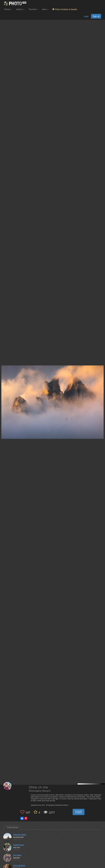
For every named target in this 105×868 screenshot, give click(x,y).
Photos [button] (8, 9)
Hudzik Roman (19, 845)
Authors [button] (20, 9)
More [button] (45, 9)
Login (86, 16)
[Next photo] (102, 390)
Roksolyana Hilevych (40, 791)
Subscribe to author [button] (79, 812)
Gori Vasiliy (17, 855)
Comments (12, 827)
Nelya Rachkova (19, 866)
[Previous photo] (3, 390)
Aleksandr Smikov (20, 835)
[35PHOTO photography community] (15, 4)
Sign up (96, 16)
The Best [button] (33, 9)
